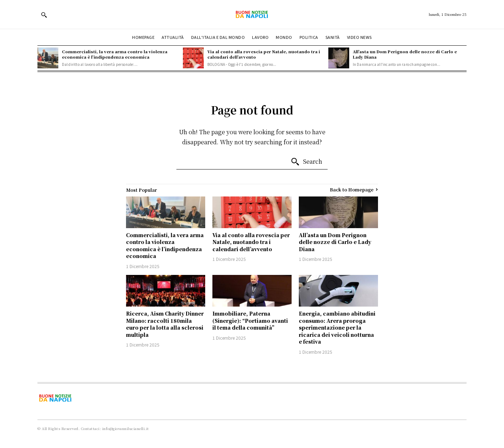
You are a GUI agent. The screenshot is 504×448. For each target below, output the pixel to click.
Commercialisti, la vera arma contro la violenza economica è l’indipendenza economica (115, 54)
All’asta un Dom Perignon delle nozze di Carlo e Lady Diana (405, 54)
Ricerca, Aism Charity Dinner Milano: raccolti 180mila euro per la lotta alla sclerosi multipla (165, 324)
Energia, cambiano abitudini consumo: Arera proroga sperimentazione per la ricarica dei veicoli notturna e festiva (337, 327)
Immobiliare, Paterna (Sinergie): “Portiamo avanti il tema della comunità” (250, 320)
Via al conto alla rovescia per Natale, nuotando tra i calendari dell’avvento (264, 54)
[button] (44, 15)
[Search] (306, 162)
